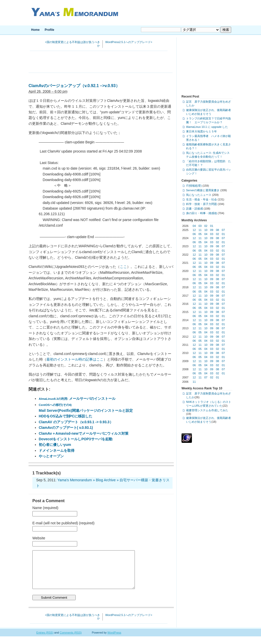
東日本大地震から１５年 (201, 131)
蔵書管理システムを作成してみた (207, 410)
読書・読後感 (194, 209)
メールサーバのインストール (77, 399)
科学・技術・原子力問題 (201, 204)
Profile (49, 30)
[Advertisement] (101, 62)
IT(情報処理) (194, 186)
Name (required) (45, 508)
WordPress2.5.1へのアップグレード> (129, 42)
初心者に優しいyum (55, 445)
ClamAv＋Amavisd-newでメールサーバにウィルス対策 (84, 433)
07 (223, 230)
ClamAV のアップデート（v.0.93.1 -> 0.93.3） (76, 422)
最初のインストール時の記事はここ (75, 359)
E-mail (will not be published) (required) (63, 523)
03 (200, 226)
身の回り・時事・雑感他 (201, 213)
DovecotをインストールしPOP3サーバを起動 (76, 439)
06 (194, 234)
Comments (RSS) (71, 640)
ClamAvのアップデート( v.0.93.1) (66, 428)
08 (217, 230)
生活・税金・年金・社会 (201, 199)
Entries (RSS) (45, 640)
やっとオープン (51, 456)
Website (39, 538)
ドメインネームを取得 (57, 450)
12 (194, 230)
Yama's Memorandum (74, 13)
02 (206, 226)
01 (212, 226)
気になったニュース (199, 195)
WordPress (114, 640)
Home (35, 30)
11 (200, 230)
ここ (123, 267)
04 (194, 226)
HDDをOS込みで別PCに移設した (66, 416)
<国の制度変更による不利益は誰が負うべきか (73, 44)
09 (212, 230)
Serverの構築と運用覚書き (203, 190)
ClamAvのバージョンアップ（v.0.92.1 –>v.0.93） (74, 86)
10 (206, 230)
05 (200, 234)
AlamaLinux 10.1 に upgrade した (207, 127)
